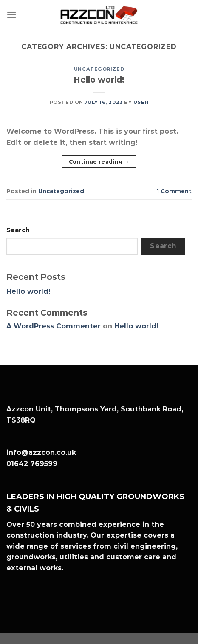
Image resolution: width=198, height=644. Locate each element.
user (141, 102)
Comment (174, 191)
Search (18, 230)
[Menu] (11, 15)
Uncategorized (99, 69)
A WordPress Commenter (54, 326)
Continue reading (99, 162)
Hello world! (99, 80)
